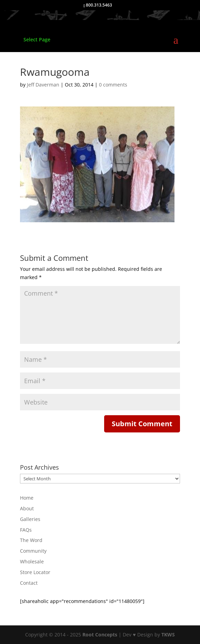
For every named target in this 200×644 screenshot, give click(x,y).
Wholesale (32, 561)
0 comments (113, 85)
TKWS (168, 635)
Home (27, 498)
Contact (29, 583)
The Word (31, 540)
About (27, 508)
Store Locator (35, 572)
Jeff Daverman (43, 85)
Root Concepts (100, 635)
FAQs (26, 530)
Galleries (30, 519)
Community (33, 551)
